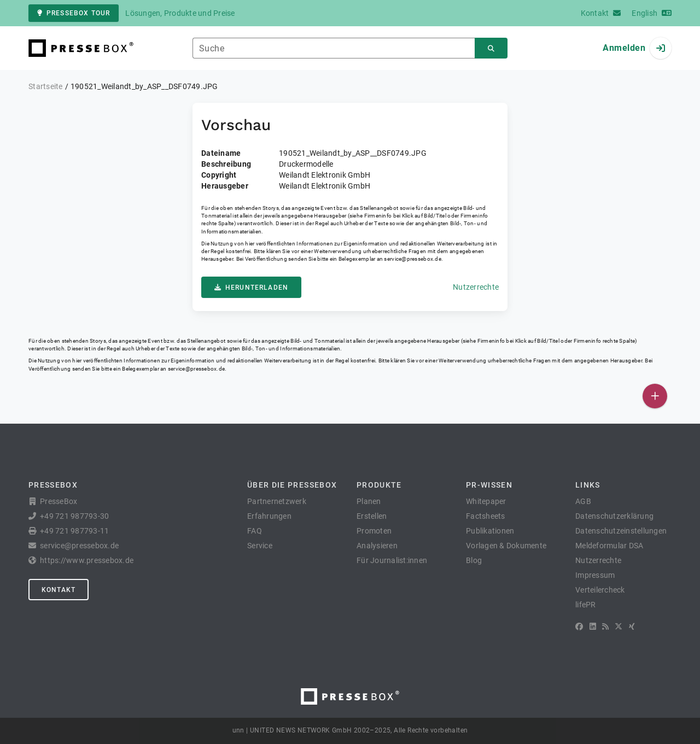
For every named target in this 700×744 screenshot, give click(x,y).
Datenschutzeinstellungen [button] (621, 531)
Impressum (595, 575)
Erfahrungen (269, 516)
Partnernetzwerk (277, 501)
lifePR (586, 605)
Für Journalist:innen (392, 560)
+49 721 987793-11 (74, 531)
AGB (583, 501)
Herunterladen (251, 288)
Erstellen (372, 516)
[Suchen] (491, 48)
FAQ (255, 531)
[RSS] (605, 626)
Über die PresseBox (292, 485)
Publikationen (490, 531)
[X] (619, 626)
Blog (474, 560)
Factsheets (486, 516)
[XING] (632, 626)
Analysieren (377, 546)
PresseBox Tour (74, 13)
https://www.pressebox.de (87, 560)
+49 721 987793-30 (74, 516)
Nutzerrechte (476, 287)
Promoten (374, 531)
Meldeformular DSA (609, 546)
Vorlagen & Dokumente (506, 546)
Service (260, 546)
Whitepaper (486, 501)
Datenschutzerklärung (614, 516)
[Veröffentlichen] (655, 396)
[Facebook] (579, 626)
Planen (369, 501)
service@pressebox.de (412, 259)
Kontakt (59, 590)
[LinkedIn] (593, 626)
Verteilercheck (600, 590)
